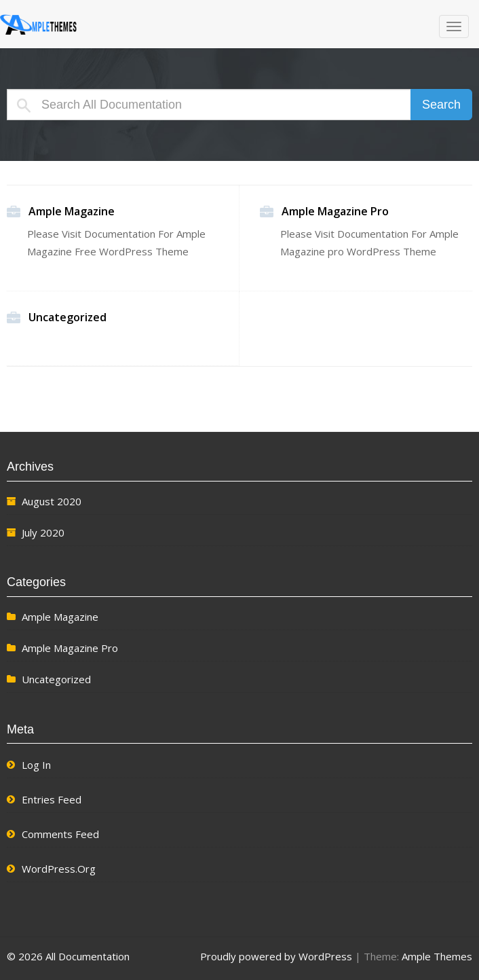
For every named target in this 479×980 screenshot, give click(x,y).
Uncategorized (68, 318)
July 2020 (43, 532)
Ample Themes (437, 956)
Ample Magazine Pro (335, 212)
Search (441, 105)
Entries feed (52, 799)
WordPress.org (59, 869)
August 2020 (52, 501)
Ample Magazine (72, 212)
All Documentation (85, 26)
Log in (36, 765)
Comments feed (60, 834)
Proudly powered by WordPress (276, 956)
